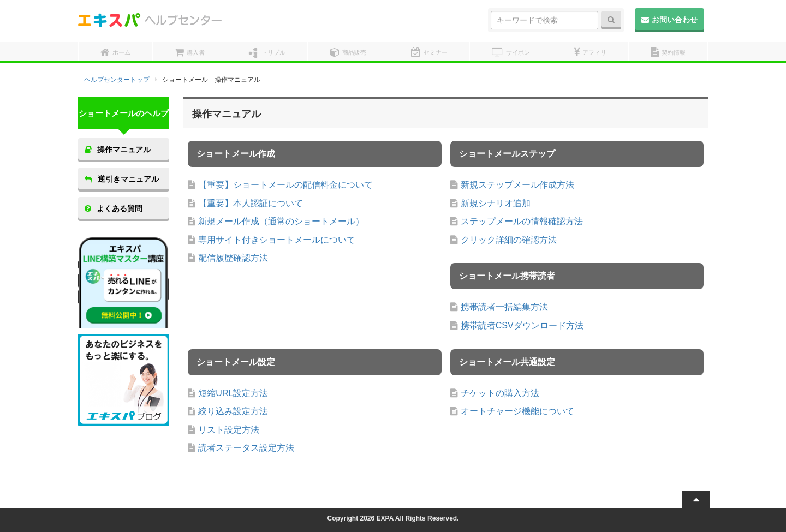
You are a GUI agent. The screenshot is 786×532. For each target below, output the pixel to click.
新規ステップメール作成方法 (517, 185)
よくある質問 (114, 208)
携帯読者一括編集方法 (504, 307)
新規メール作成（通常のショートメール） (281, 221)
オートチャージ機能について (517, 411)
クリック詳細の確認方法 (509, 240)
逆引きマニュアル (122, 179)
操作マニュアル (118, 150)
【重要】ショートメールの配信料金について (285, 185)
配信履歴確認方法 (233, 258)
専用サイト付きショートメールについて (277, 240)
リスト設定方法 (229, 430)
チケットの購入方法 (500, 393)
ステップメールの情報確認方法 (522, 221)
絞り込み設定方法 (233, 411)
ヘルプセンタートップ (117, 80)
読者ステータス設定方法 (246, 448)
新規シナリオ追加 (496, 203)
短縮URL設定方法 (233, 393)
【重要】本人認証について (251, 203)
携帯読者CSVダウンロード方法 (522, 325)
